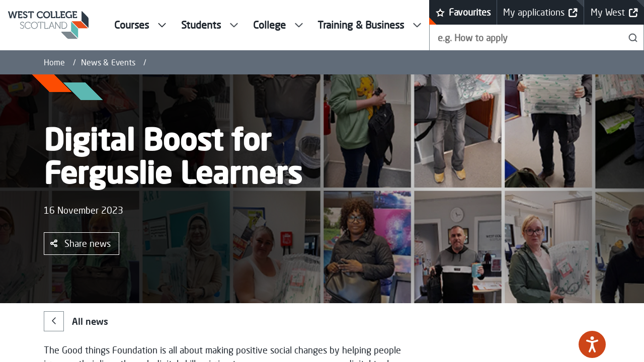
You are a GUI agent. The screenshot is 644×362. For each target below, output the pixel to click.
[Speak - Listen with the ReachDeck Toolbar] (592, 344)
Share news (80, 243)
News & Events (108, 62)
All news (76, 321)
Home (54, 62)
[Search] (633, 37)
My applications (540, 12)
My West (614, 12)
